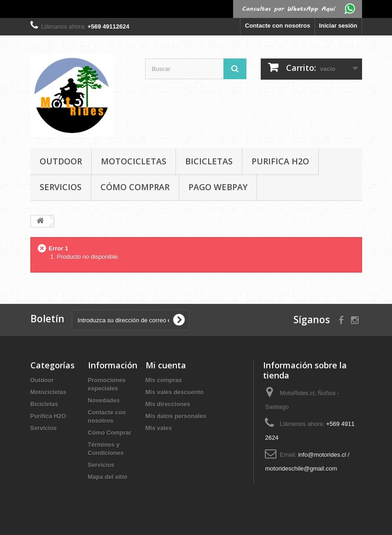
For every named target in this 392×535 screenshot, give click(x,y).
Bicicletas (209, 161)
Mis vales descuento (175, 392)
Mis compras (164, 380)
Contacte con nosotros (278, 26)
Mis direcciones (168, 404)
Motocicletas (134, 161)
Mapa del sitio (108, 477)
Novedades (104, 400)
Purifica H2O (280, 161)
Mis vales (159, 428)
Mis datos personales (176, 416)
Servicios (61, 187)
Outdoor (61, 161)
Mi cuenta (166, 365)
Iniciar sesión (338, 26)
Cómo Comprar (135, 187)
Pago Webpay (218, 187)
